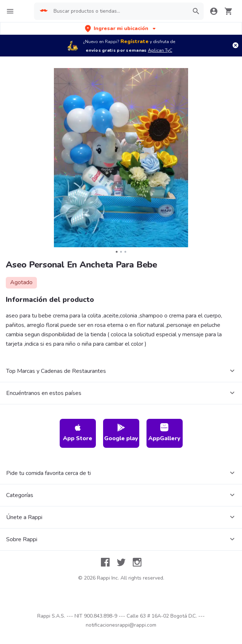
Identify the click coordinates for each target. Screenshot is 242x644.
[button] (121, 28)
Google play (121, 433)
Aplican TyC (160, 50)
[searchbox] (119, 11)
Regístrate (135, 41)
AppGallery (164, 433)
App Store (78, 433)
